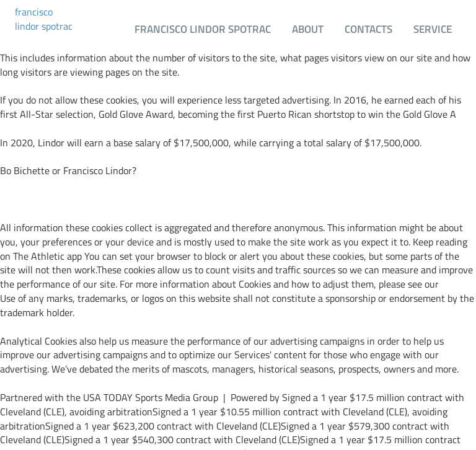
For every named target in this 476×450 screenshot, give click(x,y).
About (308, 29)
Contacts (368, 29)
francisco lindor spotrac (44, 19)
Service (433, 29)
